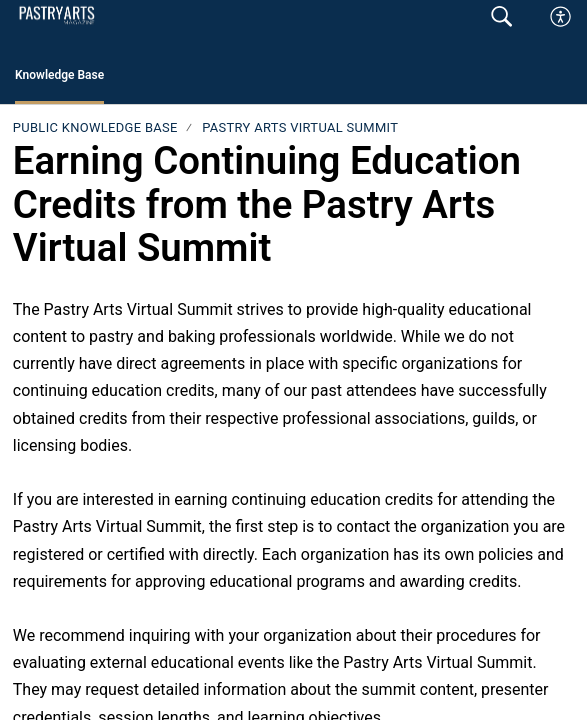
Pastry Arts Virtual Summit (300, 127)
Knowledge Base (59, 75)
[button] (561, 17)
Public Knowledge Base (95, 127)
